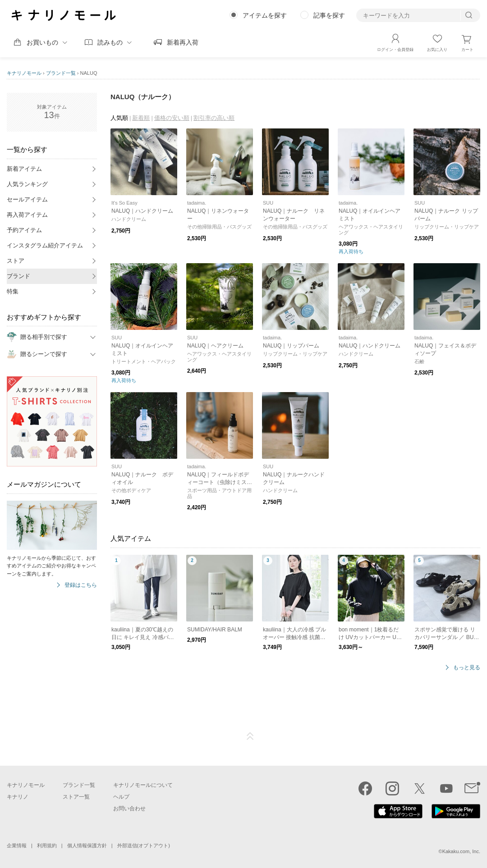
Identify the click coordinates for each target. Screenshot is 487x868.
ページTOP (250, 736)
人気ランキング (27, 184)
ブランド (18, 276)
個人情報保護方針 (87, 845)
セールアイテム (27, 199)
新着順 (141, 118)
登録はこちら (81, 585)
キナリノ (18, 797)
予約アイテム (24, 230)
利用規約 (47, 845)
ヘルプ (121, 797)
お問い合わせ (129, 809)
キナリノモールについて (143, 785)
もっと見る (467, 668)
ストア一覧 (76, 797)
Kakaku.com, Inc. (461, 851)
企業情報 (17, 845)
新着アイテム (24, 169)
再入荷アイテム (27, 215)
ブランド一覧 (61, 73)
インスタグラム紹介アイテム (45, 245)
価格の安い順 (172, 118)
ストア (16, 261)
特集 (13, 291)
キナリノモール (24, 73)
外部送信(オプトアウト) (144, 845)
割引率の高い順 (214, 118)
